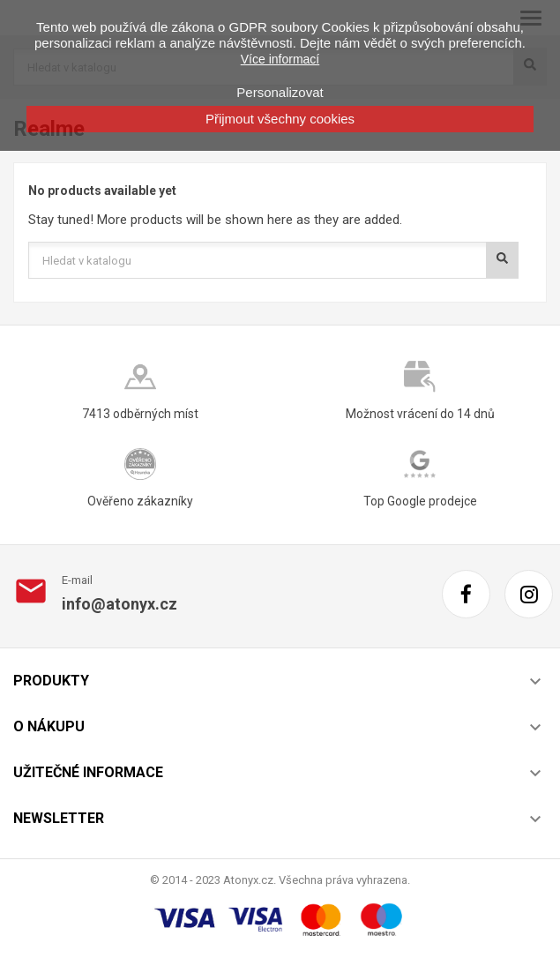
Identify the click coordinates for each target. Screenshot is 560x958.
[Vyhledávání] (273, 260)
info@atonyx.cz (119, 604)
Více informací (280, 59)
